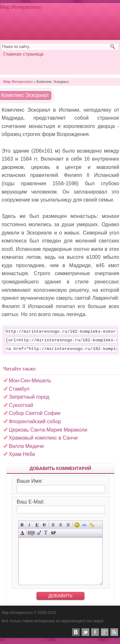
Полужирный (22, 528)
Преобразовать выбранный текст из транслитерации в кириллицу (46, 536)
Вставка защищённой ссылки (92, 528)
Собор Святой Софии (34, 416)
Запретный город (29, 400)
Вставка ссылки (84, 528)
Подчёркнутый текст (37, 528)
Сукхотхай (21, 408)
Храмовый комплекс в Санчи (43, 441)
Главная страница (23, 54)
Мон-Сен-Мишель (30, 383)
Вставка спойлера (53, 536)
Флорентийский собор (35, 424)
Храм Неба (22, 457)
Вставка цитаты (39, 536)
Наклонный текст (30, 528)
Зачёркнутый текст (44, 528)
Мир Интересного (21, 7)
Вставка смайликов (77, 528)
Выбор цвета (22, 536)
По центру (61, 528)
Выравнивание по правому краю (68, 528)
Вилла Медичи (26, 449)
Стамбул (19, 392)
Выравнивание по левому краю (53, 528)
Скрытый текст (31, 536)
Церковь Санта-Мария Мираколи (48, 433)
